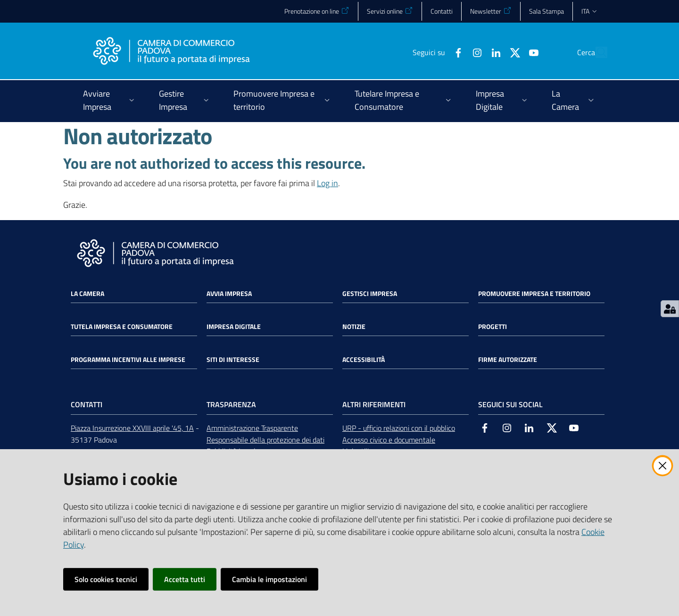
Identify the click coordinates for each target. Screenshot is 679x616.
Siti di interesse (233, 360)
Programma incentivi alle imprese (128, 360)
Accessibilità (364, 360)
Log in (327, 183)
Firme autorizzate (508, 360)
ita (590, 11)
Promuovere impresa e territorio (534, 294)
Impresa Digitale (234, 327)
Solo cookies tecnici (106, 579)
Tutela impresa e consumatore (122, 327)
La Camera (87, 294)
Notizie (354, 327)
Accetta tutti (185, 579)
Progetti (493, 327)
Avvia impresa (229, 294)
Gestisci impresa (370, 294)
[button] (596, 52)
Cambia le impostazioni (269, 579)
